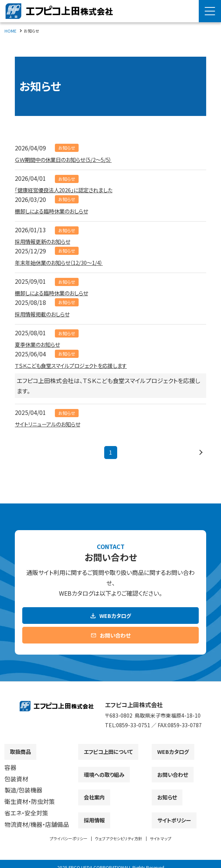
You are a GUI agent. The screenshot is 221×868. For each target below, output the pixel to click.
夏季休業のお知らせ (41, 344)
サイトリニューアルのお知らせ (52, 424)
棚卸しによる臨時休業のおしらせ (57, 211)
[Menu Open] (210, 11)
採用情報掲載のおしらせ (46, 314)
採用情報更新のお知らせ (47, 241)
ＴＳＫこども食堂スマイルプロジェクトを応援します (79, 365)
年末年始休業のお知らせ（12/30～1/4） (65, 262)
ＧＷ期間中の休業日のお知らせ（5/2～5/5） (70, 159)
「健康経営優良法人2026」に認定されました (71, 190)
